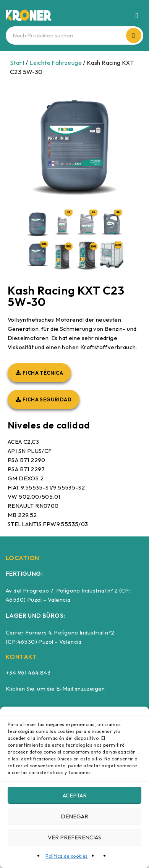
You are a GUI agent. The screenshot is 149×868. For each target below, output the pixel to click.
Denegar (74, 816)
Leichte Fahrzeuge (56, 63)
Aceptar (75, 795)
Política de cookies (67, 856)
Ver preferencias (74, 837)
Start (17, 63)
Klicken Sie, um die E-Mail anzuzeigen (55, 688)
